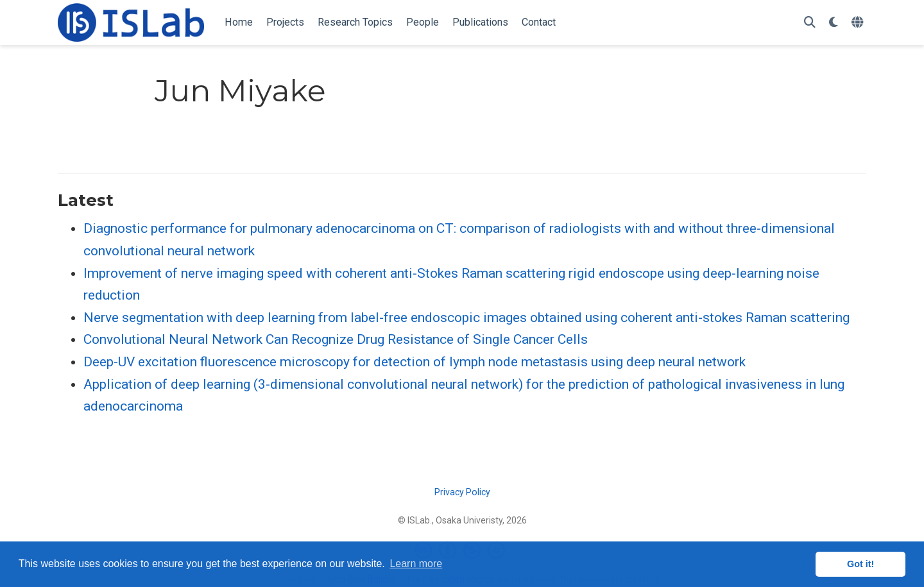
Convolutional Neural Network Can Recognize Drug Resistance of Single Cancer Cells (336, 339)
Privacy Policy (462, 492)
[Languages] (859, 23)
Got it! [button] (860, 564)
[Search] (810, 23)
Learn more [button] (416, 564)
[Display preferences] (834, 23)
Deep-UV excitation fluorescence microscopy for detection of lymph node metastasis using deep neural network (415, 362)
